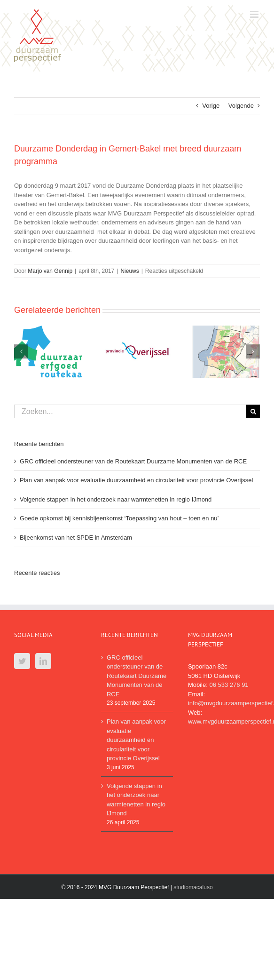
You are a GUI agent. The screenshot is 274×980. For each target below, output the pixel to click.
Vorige (211, 106)
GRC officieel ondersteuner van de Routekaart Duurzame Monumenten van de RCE (133, 461)
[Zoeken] (253, 411)
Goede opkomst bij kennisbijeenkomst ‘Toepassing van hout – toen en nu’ (119, 518)
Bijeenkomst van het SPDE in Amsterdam (76, 538)
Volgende (241, 106)
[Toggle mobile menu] (255, 14)
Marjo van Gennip (50, 271)
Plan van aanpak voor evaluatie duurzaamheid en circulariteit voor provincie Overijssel (136, 480)
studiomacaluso (193, 887)
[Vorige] (21, 351)
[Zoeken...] (130, 411)
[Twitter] (22, 661)
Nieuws (129, 271)
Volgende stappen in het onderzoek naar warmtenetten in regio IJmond (116, 499)
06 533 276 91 (229, 685)
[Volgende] (253, 351)
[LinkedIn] (43, 661)
